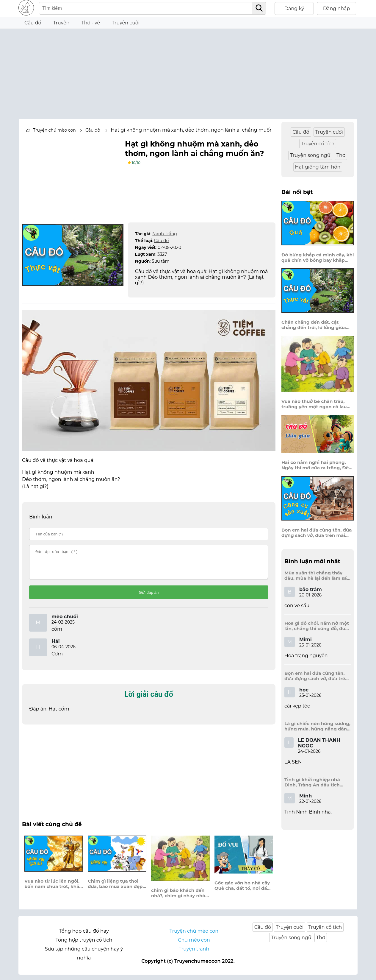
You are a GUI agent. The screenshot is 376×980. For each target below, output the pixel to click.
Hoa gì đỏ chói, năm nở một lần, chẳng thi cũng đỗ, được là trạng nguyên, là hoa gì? (318, 626)
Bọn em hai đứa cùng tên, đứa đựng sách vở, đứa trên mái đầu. (317, 533)
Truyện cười (126, 23)
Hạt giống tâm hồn (318, 167)
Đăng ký (294, 8)
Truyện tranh (194, 954)
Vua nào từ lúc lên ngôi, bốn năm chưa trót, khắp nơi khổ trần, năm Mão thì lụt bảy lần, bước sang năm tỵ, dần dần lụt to (53, 889)
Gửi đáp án (149, 598)
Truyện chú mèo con (54, 130)
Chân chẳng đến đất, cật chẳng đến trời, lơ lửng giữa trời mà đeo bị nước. (314, 325)
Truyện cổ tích (318, 144)
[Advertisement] (188, 71)
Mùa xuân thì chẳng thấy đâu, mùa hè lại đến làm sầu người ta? (317, 576)
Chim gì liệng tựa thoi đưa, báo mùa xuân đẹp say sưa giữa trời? (115, 889)
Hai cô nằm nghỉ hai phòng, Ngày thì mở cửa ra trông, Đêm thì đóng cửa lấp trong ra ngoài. (317, 465)
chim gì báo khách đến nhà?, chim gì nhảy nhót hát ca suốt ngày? (179, 898)
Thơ (341, 155)
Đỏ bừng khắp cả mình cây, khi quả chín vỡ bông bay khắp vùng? (318, 258)
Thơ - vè (91, 23)
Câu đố (33, 23)
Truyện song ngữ (310, 155)
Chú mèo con (194, 945)
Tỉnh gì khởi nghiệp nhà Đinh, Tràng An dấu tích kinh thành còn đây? (312, 782)
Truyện (61, 23)
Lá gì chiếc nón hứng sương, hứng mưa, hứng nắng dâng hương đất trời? (317, 726)
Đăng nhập (337, 8)
